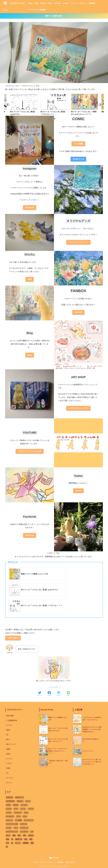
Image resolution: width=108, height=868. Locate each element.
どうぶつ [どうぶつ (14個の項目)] (9, 809)
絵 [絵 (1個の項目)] (12, 843)
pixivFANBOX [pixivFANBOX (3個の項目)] (10, 801)
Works (50, 3)
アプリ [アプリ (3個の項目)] (16, 809)
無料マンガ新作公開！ (54, 16)
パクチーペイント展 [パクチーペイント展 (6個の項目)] (12, 824)
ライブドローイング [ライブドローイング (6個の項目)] (12, 832)
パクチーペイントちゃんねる (30, 451)
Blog (31, 3)
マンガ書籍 (78, 144)
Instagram (30, 207)
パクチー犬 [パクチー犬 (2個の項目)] (23, 824)
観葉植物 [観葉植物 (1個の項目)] (26, 843)
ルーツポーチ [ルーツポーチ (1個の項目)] (24, 832)
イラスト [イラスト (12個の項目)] (9, 813)
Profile (43, 3)
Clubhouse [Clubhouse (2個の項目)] (9, 797)
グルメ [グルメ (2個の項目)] (25, 816)
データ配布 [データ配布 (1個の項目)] (18, 820)
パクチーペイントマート (78, 242)
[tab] (53, 119)
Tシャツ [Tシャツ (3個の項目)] (28, 801)
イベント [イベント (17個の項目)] (31, 809)
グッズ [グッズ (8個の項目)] (18, 816)
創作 (8, 730)
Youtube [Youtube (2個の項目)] (16, 805)
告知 (8, 754)
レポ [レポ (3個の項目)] (32, 832)
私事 (8, 768)
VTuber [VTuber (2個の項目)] (8, 805)
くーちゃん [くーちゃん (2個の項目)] (24, 805)
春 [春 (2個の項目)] (12, 839)
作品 (30, 279)
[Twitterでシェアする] (40, 694)
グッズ (9, 759)
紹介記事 (10, 716)
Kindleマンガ (78, 159)
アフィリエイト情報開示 (37, 10)
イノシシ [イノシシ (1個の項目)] (23, 809)
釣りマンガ (11, 744)
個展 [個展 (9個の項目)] (14, 835)
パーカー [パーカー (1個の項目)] (9, 828)
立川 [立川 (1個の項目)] (7, 843)
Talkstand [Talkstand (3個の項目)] (20, 801)
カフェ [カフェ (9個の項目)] (26, 813)
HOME (54, 858)
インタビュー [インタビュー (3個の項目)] (18, 813)
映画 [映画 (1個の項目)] (7, 839)
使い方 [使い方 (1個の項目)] (8, 835)
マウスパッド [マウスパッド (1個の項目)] (24, 828)
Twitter (78, 491)
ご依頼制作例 (12, 720)
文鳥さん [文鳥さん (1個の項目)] (31, 835)
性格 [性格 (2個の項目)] (24, 835)
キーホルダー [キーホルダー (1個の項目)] (10, 816)
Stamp (58, 3)
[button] (3, 53)
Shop (36, 3)
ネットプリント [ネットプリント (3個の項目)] (29, 820)
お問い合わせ (13, 638)
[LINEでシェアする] (68, 694)
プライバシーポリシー (79, 3)
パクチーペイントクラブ (78, 408)
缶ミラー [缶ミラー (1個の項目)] (18, 843)
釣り (8, 740)
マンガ (9, 725)
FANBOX (78, 312)
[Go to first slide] (100, 105)
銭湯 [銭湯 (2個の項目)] (32, 843)
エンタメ (10, 778)
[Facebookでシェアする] (49, 694)
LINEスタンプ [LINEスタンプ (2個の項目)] (19, 797)
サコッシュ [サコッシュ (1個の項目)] (9, 820)
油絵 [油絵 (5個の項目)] (26, 839)
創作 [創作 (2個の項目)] (19, 835)
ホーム (36, 862)
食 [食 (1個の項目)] (7, 847)
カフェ (9, 783)
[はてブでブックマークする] (59, 694)
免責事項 (92, 3)
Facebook (30, 535)
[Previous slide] (8, 105)
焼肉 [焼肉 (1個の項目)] (31, 839)
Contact (66, 3)
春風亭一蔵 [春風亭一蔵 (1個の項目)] (19, 839)
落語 (8, 749)
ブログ (9, 763)
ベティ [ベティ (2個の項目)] (16, 828)
